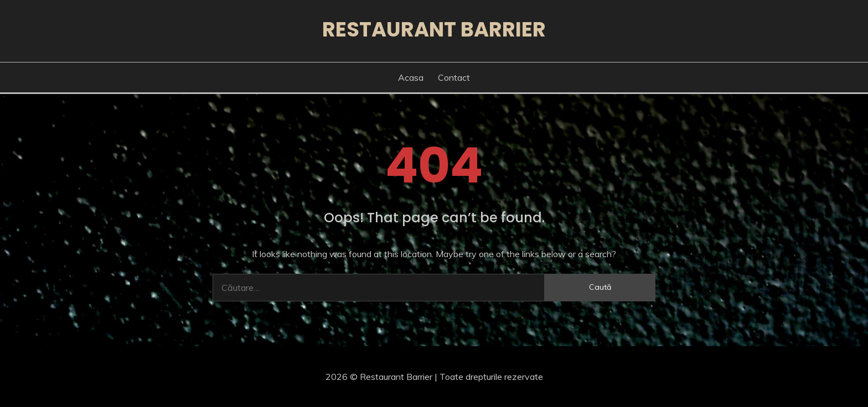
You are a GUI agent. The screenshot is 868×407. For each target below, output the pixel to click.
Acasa (411, 77)
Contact (454, 77)
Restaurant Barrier (434, 29)
